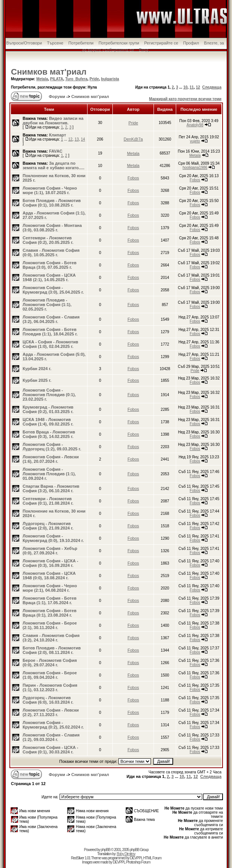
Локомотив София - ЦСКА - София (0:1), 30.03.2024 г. (50, 750)
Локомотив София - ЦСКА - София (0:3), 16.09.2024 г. (50, 563)
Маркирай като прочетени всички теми (185, 99)
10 (185, 87)
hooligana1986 (195, 168)
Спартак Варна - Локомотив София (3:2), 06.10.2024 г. (51, 488)
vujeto (195, 141)
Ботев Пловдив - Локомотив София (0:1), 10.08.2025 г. (52, 203)
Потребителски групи (119, 43)
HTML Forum (152, 858)
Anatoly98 (195, 125)
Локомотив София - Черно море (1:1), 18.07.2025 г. (50, 190)
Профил (191, 43)
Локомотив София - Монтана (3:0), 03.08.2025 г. (52, 228)
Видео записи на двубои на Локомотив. (53, 121)
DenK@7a (133, 139)
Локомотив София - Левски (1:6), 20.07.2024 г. (51, 459)
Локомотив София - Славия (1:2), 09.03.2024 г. (51, 737)
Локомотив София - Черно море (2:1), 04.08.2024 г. (50, 588)
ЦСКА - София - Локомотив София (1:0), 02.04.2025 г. (50, 344)
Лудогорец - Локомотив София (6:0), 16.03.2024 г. (48, 700)
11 (192, 87)
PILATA (57, 79)
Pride (94, 79)
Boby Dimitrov (126, 854)
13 (77, 139)
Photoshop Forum (138, 862)
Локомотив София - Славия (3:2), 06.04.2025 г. (51, 319)
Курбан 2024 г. (37, 369)
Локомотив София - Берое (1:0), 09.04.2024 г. (50, 675)
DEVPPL (136, 858)
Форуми (56, 96)
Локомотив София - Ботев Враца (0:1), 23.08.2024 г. (50, 613)
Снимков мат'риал (49, 72)
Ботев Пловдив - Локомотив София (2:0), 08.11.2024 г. (52, 650)
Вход (144, 50)
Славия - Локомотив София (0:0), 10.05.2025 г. (51, 253)
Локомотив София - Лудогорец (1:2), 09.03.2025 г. (52, 447)
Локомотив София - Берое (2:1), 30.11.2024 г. (50, 625)
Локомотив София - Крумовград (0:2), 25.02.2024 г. (53, 725)
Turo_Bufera (76, 79)
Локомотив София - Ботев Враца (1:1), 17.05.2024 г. (50, 600)
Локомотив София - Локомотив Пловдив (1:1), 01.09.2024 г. (49, 474)
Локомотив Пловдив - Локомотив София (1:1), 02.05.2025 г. (47, 305)
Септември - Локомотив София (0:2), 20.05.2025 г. (48, 240)
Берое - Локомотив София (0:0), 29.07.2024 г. (50, 663)
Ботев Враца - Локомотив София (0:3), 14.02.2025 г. (49, 434)
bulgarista (110, 79)
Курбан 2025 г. (37, 380)
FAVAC (56, 151)
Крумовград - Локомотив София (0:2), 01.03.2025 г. (48, 409)
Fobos (133, 178)
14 (83, 139)
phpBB (105, 850)
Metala (42, 79)
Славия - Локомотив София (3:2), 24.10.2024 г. (51, 638)
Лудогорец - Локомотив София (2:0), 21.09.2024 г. (48, 526)
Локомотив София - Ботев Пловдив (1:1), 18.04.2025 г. (50, 332)
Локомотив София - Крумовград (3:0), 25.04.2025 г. (53, 290)
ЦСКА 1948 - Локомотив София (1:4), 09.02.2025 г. (48, 422)
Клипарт (58, 135)
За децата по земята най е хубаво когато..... (54, 165)
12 (198, 87)
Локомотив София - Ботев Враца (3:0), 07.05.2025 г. (50, 265)
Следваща (212, 87)
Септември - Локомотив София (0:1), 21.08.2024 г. (48, 501)
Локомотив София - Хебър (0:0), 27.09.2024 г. (50, 551)
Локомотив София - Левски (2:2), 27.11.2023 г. (51, 712)
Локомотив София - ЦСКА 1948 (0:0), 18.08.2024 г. (49, 576)
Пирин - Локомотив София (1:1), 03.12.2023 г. (50, 687)
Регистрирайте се (161, 43)
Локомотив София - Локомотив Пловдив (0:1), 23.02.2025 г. (49, 395)
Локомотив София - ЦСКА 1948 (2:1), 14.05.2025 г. (49, 277)
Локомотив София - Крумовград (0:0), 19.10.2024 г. (53, 538)
